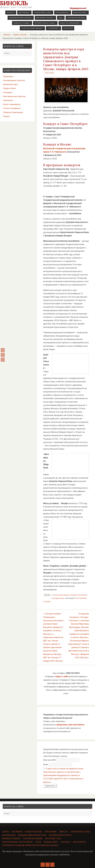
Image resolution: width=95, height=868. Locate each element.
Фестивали (17, 832)
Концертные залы (34, 832)
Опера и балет (10, 88)
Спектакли (8, 100)
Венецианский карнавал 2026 (32, 835)
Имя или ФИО (50, 760)
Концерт (74, 595)
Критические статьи (80, 832)
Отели (38, 842)
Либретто (64, 832)
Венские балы (9, 835)
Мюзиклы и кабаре (11, 839)
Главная (7, 35)
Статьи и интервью (12, 108)
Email (46, 765)
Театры (6, 832)
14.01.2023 (49, 73)
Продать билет (51, 842)
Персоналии (51, 832)
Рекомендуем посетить (14, 80)
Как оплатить (80, 842)
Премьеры (8, 76)
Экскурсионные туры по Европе (17, 842)
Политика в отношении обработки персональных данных (30, 845)
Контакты (66, 842)
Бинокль (14, 3)
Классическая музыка (61, 595)
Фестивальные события (14, 96)
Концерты (8, 92)
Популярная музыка (33, 839)
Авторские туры (11, 84)
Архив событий (20, 35)
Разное (6, 116)
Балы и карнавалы (12, 104)
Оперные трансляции (13, 112)
